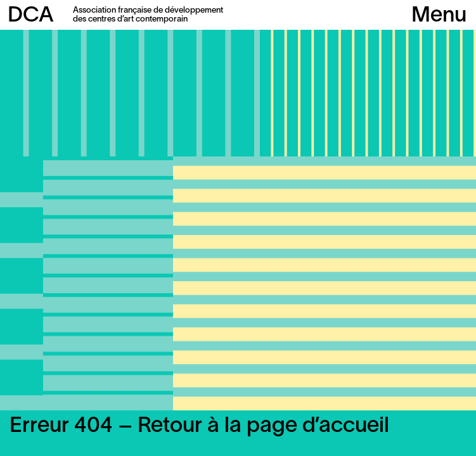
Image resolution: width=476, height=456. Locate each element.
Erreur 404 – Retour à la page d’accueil (199, 427)
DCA (31, 16)
